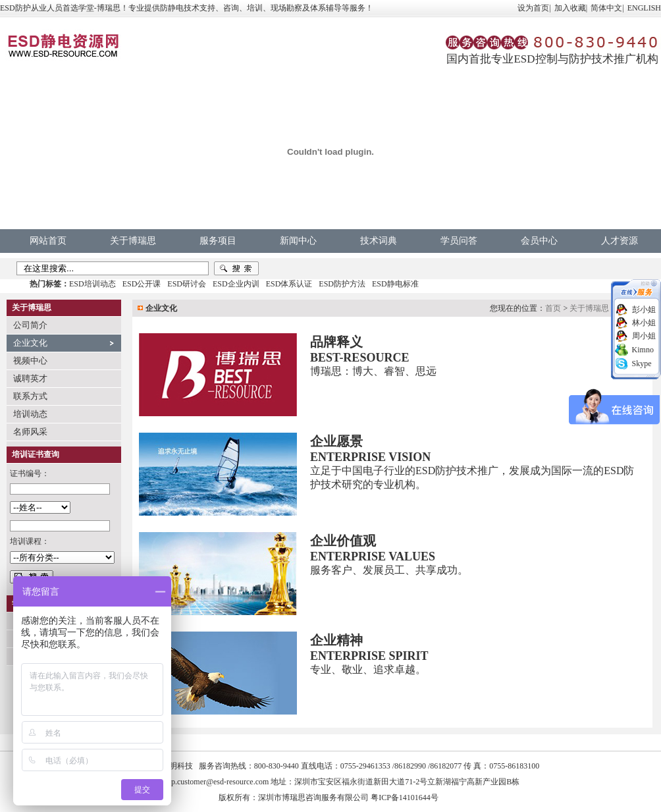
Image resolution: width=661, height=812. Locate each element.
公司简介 (30, 325)
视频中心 (30, 361)
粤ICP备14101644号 (405, 798)
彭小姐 (644, 310)
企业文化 (30, 343)
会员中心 (539, 241)
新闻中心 (298, 241)
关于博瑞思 (133, 241)
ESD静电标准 (395, 284)
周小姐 (644, 336)
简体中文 (606, 8)
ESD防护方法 (342, 284)
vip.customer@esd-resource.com (217, 782)
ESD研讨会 (187, 284)
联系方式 (30, 396)
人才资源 (620, 241)
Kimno (643, 350)
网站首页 (48, 241)
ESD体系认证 (289, 284)
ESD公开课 (142, 284)
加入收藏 (570, 8)
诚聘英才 (30, 378)
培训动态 (30, 414)
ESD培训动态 (93, 284)
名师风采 (30, 432)
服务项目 (218, 241)
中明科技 (177, 766)
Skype (642, 364)
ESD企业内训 (236, 284)
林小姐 (644, 323)
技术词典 (379, 241)
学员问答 (459, 241)
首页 (553, 308)
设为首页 (533, 8)
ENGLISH (644, 8)
